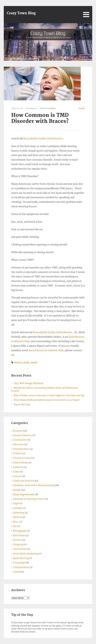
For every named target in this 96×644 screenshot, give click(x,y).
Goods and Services (23, 481)
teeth (34, 363)
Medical (17, 517)
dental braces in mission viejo (46, 350)
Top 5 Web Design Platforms (28, 383)
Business (18, 431)
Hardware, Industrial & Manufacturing (34, 485)
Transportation (21, 567)
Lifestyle (18, 508)
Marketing (19, 513)
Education (18, 444)
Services (17, 540)
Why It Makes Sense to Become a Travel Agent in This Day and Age (49, 396)
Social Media (20, 549)
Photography (20, 531)
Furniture (18, 467)
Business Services (22, 435)
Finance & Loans (22, 458)
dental (18, 363)
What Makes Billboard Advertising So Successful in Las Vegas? (47, 400)
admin (53, 109)
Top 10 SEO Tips (22, 405)
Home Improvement (24, 494)
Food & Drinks (21, 463)
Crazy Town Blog (21, 13)
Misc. (16, 522)
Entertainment (21, 449)
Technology (19, 563)
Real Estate (19, 535)
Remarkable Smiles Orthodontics (43, 139)
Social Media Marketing (26, 554)
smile (26, 363)
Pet (15, 526)
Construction (20, 440)
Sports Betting (21, 558)
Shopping (18, 545)
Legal (16, 504)
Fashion (17, 453)
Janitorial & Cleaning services (29, 499)
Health (82, 109)
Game (16, 472)
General (17, 476)
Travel (16, 572)
